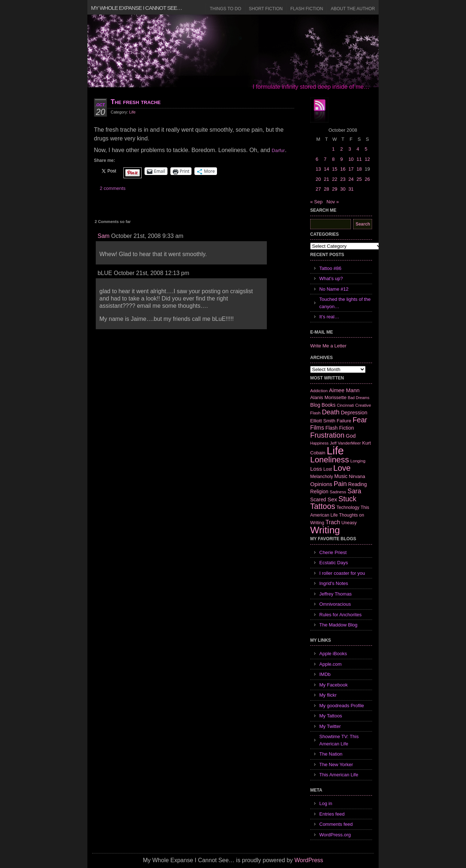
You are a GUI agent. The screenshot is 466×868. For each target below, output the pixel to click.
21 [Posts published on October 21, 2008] (326, 179)
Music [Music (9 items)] (341, 476)
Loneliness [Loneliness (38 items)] (330, 460)
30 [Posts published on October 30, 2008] (343, 189)
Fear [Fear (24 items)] (360, 420)
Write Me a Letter (328, 346)
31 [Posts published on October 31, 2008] (351, 189)
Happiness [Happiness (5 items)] (319, 443)
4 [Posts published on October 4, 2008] (358, 149)
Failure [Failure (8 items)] (344, 421)
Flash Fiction (307, 9)
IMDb (325, 674)
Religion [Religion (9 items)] (319, 491)
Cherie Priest (333, 552)
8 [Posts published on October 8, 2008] (333, 159)
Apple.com (330, 664)
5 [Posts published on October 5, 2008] (366, 149)
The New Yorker (336, 765)
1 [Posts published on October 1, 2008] (333, 149)
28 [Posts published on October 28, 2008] (326, 189)
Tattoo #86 (330, 268)
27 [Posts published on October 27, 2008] (318, 189)
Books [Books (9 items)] (328, 405)
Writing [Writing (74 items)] (325, 530)
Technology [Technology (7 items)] (348, 507)
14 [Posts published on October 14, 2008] (326, 169)
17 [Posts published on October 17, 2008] (351, 169)
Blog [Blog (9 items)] (315, 405)
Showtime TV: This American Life (339, 740)
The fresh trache (136, 102)
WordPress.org (335, 835)
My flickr (328, 695)
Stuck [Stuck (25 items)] (347, 499)
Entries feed (332, 814)
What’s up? (331, 278)
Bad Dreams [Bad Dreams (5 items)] (358, 398)
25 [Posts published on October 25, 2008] (359, 179)
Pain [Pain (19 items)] (340, 484)
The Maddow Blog (338, 625)
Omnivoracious (335, 604)
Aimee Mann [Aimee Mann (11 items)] (344, 390)
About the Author (353, 9)
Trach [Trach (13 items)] (333, 522)
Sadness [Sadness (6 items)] (338, 492)
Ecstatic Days (334, 563)
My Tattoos (331, 716)
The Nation (331, 754)
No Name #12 (334, 289)
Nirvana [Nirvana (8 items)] (357, 476)
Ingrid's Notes (334, 583)
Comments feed (336, 824)
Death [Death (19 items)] (331, 412)
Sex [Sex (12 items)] (332, 499)
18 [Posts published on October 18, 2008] (359, 169)
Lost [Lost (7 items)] (327, 469)
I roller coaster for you (342, 573)
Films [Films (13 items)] (317, 428)
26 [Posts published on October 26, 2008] (367, 179)
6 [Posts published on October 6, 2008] (317, 159)
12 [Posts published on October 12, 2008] (367, 159)
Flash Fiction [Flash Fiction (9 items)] (340, 428)
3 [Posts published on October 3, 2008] (350, 149)
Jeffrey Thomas (335, 594)
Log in (326, 803)
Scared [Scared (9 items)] (318, 499)
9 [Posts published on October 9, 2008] (341, 159)
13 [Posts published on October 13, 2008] (318, 169)
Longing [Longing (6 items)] (358, 461)
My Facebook (333, 685)
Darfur (278, 150)
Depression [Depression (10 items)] (354, 413)
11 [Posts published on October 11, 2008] (359, 159)
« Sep (316, 202)
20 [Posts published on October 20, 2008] (318, 179)
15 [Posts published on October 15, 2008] (335, 169)
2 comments (113, 188)
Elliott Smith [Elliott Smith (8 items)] (323, 421)
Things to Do (225, 9)
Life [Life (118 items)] (335, 451)
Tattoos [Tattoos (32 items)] (323, 506)
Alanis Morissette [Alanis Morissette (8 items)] (328, 397)
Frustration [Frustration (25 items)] (327, 435)
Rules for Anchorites (340, 615)
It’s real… (329, 317)
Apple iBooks (333, 654)
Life (133, 112)
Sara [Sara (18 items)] (355, 491)
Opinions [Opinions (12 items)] (321, 484)
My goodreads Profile (342, 706)
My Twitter (330, 726)
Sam (104, 236)
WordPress (309, 860)
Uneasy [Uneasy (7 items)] (349, 523)
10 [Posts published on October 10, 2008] (351, 159)
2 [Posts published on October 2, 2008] (341, 149)
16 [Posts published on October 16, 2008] (343, 169)
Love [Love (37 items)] (342, 468)
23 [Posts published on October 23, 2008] (343, 179)
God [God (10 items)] (351, 436)
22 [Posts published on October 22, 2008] (335, 179)
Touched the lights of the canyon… (345, 303)
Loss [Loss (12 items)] (316, 469)
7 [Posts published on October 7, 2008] (325, 159)
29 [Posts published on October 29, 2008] (335, 189)
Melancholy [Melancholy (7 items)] (322, 477)
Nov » (333, 202)
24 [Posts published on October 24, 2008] (351, 179)
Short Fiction (266, 9)
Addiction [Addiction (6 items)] (319, 391)
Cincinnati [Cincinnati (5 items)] (345, 405)
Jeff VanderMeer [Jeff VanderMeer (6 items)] (345, 443)
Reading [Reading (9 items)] (357, 484)
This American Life (339, 775)
